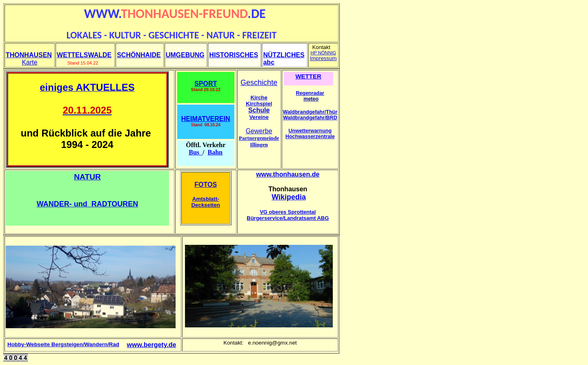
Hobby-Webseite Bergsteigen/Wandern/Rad (63, 344)
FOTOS (206, 185)
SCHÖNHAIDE (139, 55)
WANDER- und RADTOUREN (88, 204)
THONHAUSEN (29, 55)
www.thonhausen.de (288, 174)
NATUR (87, 177)
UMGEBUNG (185, 55)
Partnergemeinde (259, 138)
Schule (259, 110)
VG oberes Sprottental (288, 212)
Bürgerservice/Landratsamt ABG (288, 218)
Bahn (215, 152)
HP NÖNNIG (323, 53)
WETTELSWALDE (84, 55)
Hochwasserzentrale (310, 137)
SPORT (206, 84)
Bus (196, 152)
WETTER (308, 76)
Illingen (259, 144)
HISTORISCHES (234, 55)
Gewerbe (259, 131)
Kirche (259, 97)
